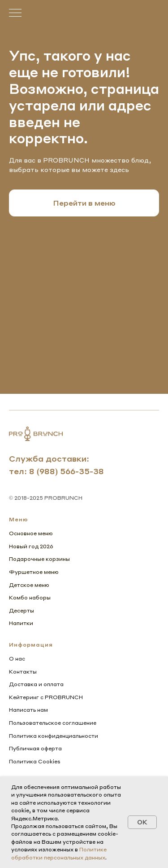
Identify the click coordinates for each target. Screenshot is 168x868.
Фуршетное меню (34, 572)
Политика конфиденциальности (54, 736)
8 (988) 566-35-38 (67, 471)
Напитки (21, 623)
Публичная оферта (35, 748)
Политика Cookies (35, 761)
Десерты (22, 610)
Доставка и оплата (36, 684)
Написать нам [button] (28, 710)
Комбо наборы (30, 597)
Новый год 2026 (31, 546)
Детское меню (29, 585)
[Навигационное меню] (15, 13)
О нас (17, 659)
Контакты (23, 672)
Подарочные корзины (39, 559)
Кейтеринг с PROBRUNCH (46, 697)
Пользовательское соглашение (53, 723)
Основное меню (31, 533)
